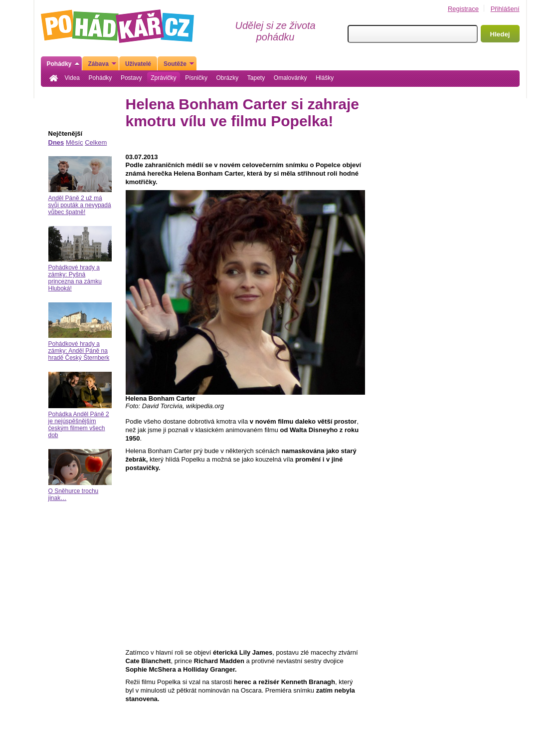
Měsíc (75, 142)
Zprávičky (163, 78)
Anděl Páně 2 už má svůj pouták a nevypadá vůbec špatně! (80, 205)
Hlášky (325, 78)
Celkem (96, 142)
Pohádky (100, 78)
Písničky (196, 78)
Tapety (256, 78)
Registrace (463, 9)
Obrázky (228, 78)
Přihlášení (505, 9)
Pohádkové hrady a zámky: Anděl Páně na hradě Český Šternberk (79, 351)
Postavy (131, 78)
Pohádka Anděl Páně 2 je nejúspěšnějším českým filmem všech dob (79, 425)
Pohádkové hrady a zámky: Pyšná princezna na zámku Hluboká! (75, 278)
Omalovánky (290, 78)
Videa (72, 78)
